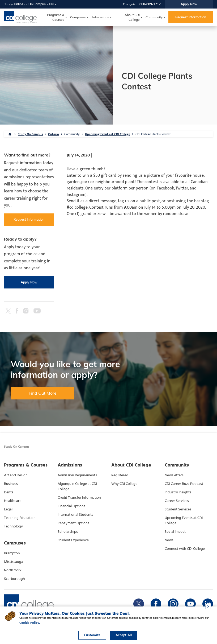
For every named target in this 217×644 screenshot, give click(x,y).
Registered (120, 475)
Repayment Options (73, 523)
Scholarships (68, 532)
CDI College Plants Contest (153, 134)
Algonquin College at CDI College (77, 486)
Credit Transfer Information (79, 498)
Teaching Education (20, 518)
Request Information (191, 17)
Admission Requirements (77, 475)
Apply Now (189, 4)
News (169, 540)
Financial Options (71, 506)
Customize (92, 635)
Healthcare (13, 501)
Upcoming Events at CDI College (108, 134)
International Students (75, 515)
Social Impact (175, 532)
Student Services (178, 509)
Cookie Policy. (30, 623)
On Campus (37, 4)
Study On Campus (30, 134)
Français (129, 4)
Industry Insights (178, 492)
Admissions (100, 17)
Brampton (12, 553)
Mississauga (14, 562)
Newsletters (174, 475)
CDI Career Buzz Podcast (184, 484)
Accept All (124, 635)
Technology (13, 526)
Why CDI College (124, 484)
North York (13, 570)
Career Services (177, 501)
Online (19, 4)
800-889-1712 (150, 4)
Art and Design (16, 475)
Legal (8, 509)
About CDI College (132, 17)
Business (11, 484)
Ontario (54, 134)
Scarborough (14, 579)
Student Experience (73, 540)
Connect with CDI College (185, 549)
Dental (9, 492)
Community (154, 17)
